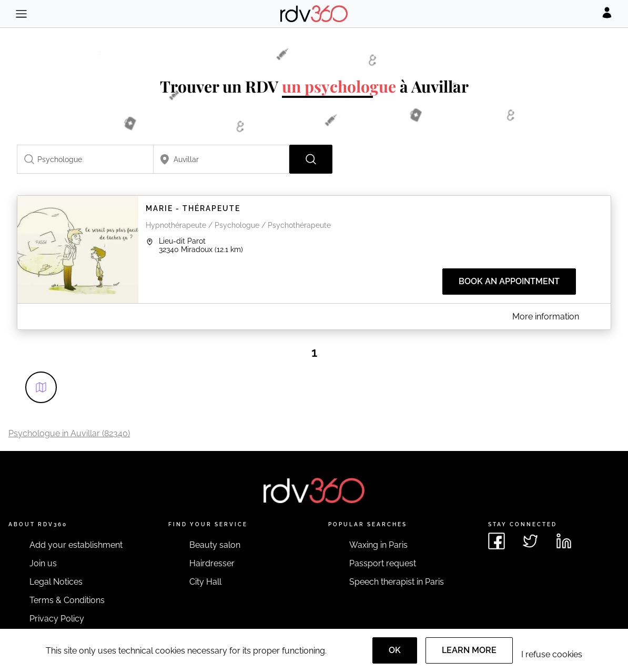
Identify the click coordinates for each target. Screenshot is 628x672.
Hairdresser (212, 563)
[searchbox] (85, 159)
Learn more (469, 650)
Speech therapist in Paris (397, 582)
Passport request (383, 563)
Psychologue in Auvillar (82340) (69, 433)
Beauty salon (215, 545)
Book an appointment (509, 281)
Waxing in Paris (378, 545)
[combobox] (85, 159)
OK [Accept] (395, 650)
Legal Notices (56, 582)
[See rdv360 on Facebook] (497, 541)
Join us (43, 563)
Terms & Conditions (67, 600)
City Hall (205, 582)
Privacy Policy (57, 619)
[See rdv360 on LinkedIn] (564, 541)
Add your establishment (76, 545)
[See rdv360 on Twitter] (530, 541)
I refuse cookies (552, 654)
